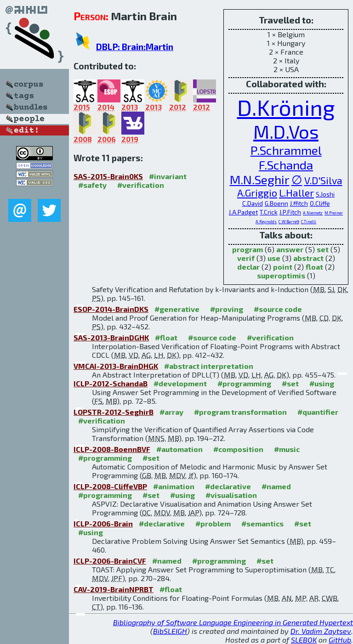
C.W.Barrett (289, 222)
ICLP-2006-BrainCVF (110, 561)
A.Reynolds (266, 222)
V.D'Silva (323, 180)
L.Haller (296, 193)
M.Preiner (334, 213)
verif (246, 258)
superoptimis (281, 275)
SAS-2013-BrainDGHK (111, 337)
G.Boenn (276, 203)
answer (290, 249)
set (323, 249)
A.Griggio (257, 193)
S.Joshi (325, 194)
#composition (238, 449)
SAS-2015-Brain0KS (108, 176)
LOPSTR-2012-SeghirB (114, 412)
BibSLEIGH (170, 631)
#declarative (228, 486)
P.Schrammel (286, 150)
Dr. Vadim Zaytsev (321, 631)
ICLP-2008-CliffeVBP (110, 486)
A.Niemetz (313, 213)
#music (287, 449)
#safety (92, 185)
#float (166, 337)
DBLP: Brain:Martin (135, 47)
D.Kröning (286, 107)
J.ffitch (299, 203)
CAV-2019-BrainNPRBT (114, 589)
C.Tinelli (309, 222)
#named (276, 486)
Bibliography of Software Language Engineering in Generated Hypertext (233, 622)
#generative (177, 309)
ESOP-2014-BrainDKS (111, 309)
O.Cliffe (320, 203)
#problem (213, 523)
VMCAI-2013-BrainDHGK (116, 366)
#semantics (262, 523)
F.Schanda (286, 164)
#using (322, 383)
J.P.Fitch (290, 212)
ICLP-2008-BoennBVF (112, 449)
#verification (141, 185)
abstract (308, 258)
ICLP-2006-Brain (103, 523)
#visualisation (231, 495)
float (314, 267)
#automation (179, 449)
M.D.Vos (286, 131)
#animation (174, 486)
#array (171, 412)
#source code (278, 309)
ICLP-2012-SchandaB (111, 383)
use (274, 258)
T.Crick (269, 212)
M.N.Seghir (260, 179)
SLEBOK (304, 640)
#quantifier (318, 412)
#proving (227, 309)
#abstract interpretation (209, 366)
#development (180, 383)
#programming (244, 383)
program (248, 249)
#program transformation (240, 412)
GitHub (340, 640)
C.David (253, 203)
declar (248, 267)
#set (290, 383)
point (283, 267)
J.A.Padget (243, 212)
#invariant (168, 176)
